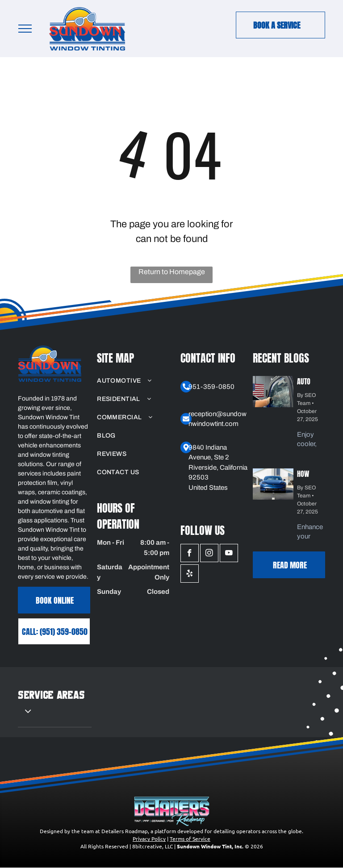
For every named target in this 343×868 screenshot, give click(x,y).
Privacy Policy (149, 839)
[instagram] (209, 554)
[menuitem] (133, 381)
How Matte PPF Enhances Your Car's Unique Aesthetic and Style (311, 473)
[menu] (25, 29)
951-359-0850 (211, 387)
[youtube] (229, 554)
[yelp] (190, 575)
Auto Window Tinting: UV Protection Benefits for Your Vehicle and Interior (310, 380)
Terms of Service (190, 839)
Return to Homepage (172, 272)
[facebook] (190, 554)
